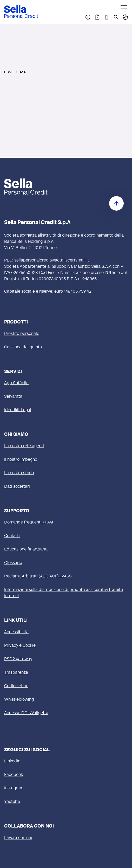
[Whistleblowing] (66, 700)
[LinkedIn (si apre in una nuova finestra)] (66, 761)
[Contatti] (66, 536)
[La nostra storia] (66, 473)
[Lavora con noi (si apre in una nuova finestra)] (66, 838)
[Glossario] (66, 563)
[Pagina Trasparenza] (97, 17)
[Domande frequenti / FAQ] (66, 522)
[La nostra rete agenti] (66, 446)
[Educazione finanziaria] (66, 549)
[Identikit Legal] (66, 410)
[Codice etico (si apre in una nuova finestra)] (66, 686)
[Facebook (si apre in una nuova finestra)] (66, 775)
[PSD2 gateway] (66, 659)
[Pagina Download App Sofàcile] (107, 17)
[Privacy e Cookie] (66, 646)
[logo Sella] (26, 187)
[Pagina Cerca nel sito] (116, 17)
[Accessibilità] (66, 632)
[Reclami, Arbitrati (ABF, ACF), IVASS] (66, 576)
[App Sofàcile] (66, 383)
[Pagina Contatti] (88, 17)
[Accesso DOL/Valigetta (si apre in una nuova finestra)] (66, 713)
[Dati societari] (66, 487)
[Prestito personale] (66, 334)
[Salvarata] (66, 397)
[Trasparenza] (66, 673)
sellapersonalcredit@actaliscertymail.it (52, 260)
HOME (9, 72)
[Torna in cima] (116, 203)
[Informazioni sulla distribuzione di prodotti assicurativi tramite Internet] (66, 593)
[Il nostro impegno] (66, 460)
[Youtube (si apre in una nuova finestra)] (66, 802)
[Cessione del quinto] (66, 347)
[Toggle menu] (124, 7)
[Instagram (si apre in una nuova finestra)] (66, 788)
